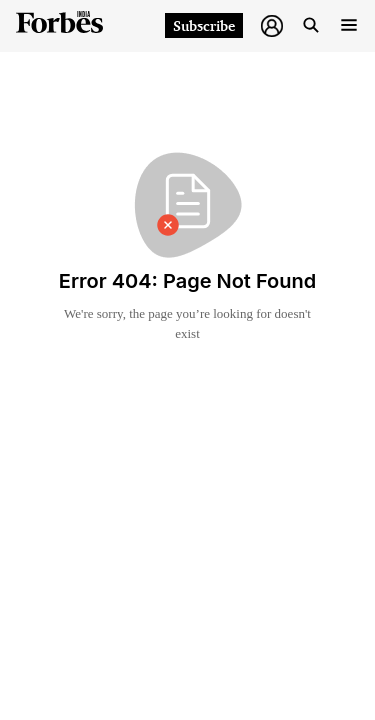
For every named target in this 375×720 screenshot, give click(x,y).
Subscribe (204, 25)
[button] (272, 26)
